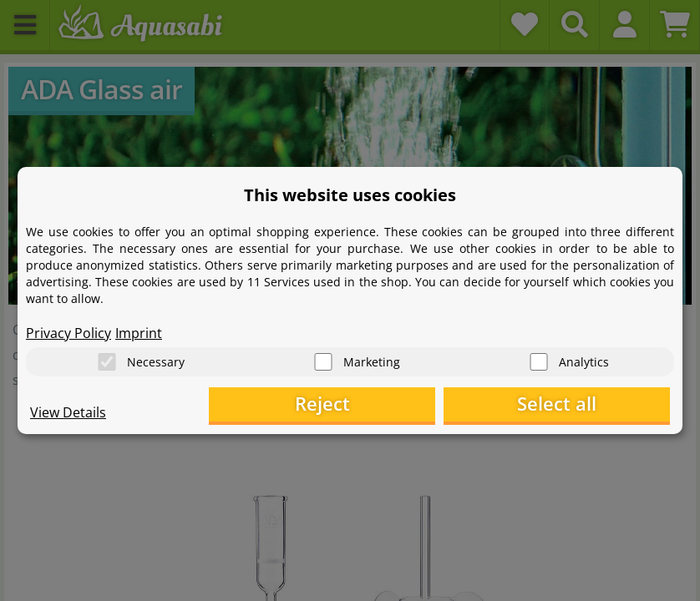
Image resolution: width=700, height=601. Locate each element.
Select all (587, 405)
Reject (411, 405)
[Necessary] (107, 359)
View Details (68, 414)
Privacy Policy (68, 331)
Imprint (139, 331)
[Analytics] (539, 359)
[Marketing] (323, 359)
